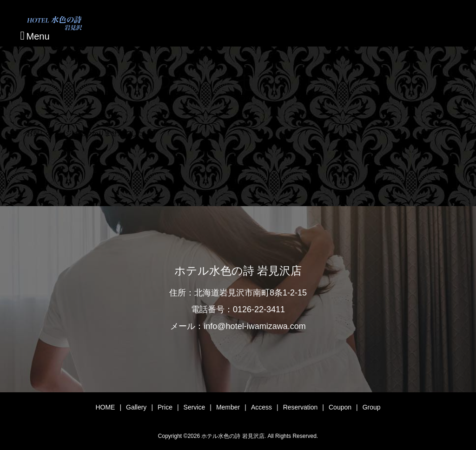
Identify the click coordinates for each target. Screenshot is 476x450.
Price (165, 407)
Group (372, 407)
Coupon (340, 407)
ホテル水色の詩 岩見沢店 (238, 271)
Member (228, 407)
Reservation (301, 407)
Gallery (136, 407)
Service (195, 407)
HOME (105, 407)
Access (261, 407)
